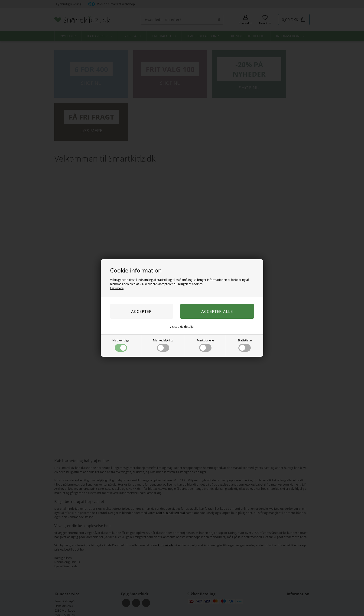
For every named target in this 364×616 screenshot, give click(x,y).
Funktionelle (205, 345)
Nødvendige (121, 345)
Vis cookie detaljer (182, 327)
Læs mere (117, 288)
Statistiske (245, 345)
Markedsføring (163, 345)
